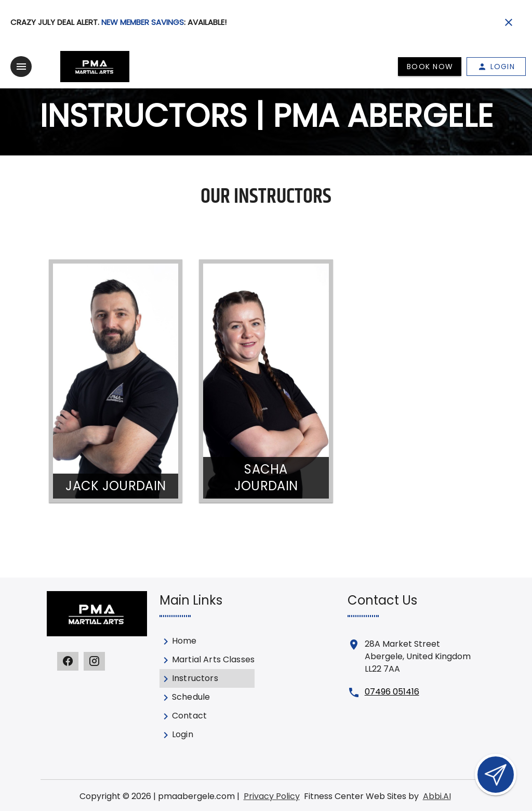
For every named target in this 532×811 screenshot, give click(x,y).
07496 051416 (392, 692)
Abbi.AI (437, 796)
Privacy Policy (272, 796)
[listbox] (207, 688)
